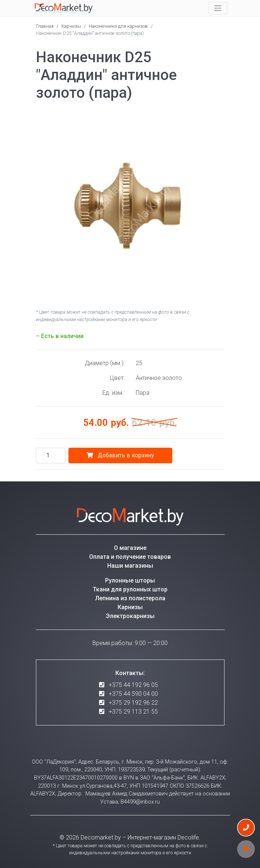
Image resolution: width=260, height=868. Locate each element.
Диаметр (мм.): (105, 363)
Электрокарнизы (130, 616)
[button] (218, 117)
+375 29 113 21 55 (133, 712)
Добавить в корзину (120, 455)
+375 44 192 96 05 (133, 685)
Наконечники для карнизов (118, 26)
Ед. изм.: (114, 393)
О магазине (130, 548)
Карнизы (71, 26)
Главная (45, 26)
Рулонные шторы (130, 580)
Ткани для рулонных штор (130, 589)
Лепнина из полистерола (130, 598)
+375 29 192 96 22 (133, 703)
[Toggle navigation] (218, 8)
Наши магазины (130, 566)
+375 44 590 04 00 (133, 694)
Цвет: (117, 378)
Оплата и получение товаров (130, 557)
